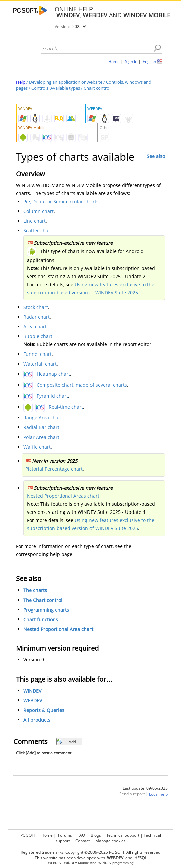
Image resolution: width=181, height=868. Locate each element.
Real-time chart (66, 407)
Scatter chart (38, 230)
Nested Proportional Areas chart (63, 496)
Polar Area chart (41, 437)
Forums (65, 835)
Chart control (97, 88)
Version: (63, 27)
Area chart (35, 327)
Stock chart (36, 307)
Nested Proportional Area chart (58, 629)
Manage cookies (110, 841)
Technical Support (123, 835)
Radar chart (37, 317)
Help (21, 82)
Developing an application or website (66, 82)
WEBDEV (33, 700)
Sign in (131, 61)
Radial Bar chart (41, 427)
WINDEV (32, 691)
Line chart (35, 221)
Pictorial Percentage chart (54, 469)
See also (156, 156)
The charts (35, 590)
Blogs (96, 835)
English (149, 61)
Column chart (39, 211)
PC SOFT (28, 835)
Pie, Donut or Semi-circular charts (61, 201)
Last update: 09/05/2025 (145, 788)
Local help (158, 794)
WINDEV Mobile (77, 863)
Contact (83, 841)
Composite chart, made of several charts (82, 385)
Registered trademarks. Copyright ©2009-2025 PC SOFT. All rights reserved (90, 852)
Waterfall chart (40, 364)
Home (114, 61)
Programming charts (46, 610)
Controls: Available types (56, 88)
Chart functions (41, 619)
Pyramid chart (52, 396)
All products (37, 720)
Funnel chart (38, 354)
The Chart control (43, 600)
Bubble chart (38, 336)
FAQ (81, 835)
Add (67, 742)
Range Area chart (43, 418)
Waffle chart (37, 447)
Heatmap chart (53, 374)
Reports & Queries (44, 710)
